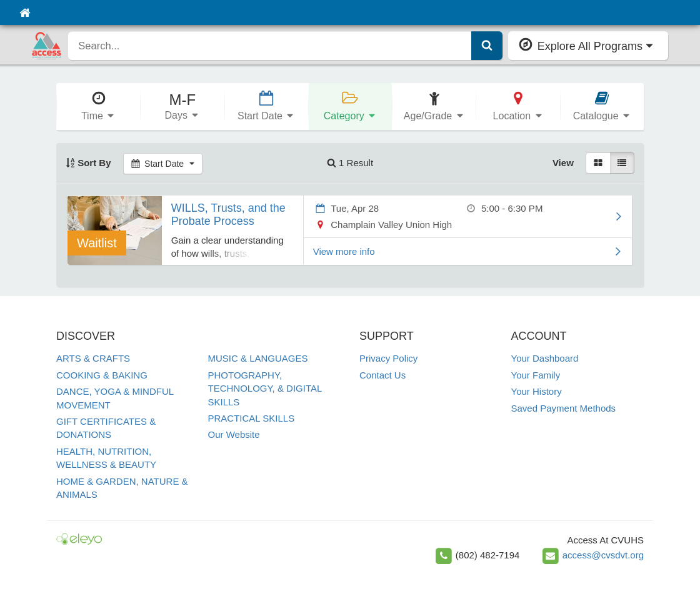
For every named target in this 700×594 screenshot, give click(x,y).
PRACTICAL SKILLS (252, 418)
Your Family (536, 375)
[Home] (25, 12)
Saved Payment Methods (564, 408)
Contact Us (382, 375)
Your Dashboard (545, 358)
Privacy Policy (388, 358)
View (563, 163)
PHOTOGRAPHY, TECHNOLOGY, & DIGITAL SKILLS (265, 389)
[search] (270, 46)
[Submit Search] (487, 46)
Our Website (234, 434)
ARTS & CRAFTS (93, 358)
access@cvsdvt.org (603, 555)
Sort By (88, 163)
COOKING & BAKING (102, 375)
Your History (537, 391)
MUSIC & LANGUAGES (258, 358)
